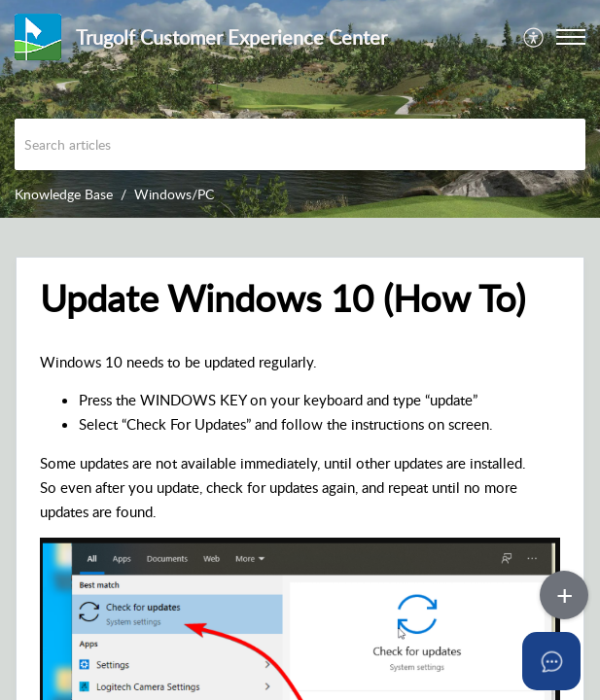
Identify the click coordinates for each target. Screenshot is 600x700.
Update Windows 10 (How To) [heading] (282, 298)
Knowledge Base (64, 194)
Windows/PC (174, 194)
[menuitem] (534, 37)
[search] (300, 144)
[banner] (300, 109)
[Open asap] (551, 661)
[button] (534, 37)
